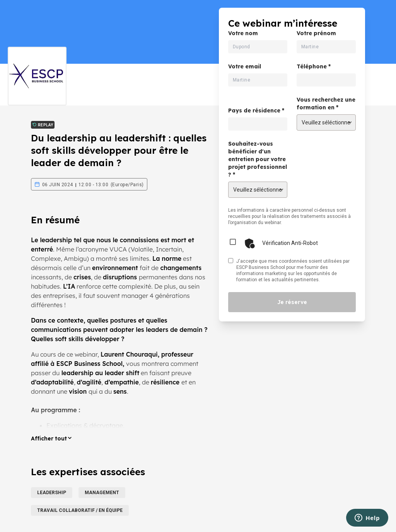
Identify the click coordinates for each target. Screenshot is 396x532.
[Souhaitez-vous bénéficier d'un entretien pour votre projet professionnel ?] (258, 190)
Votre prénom (316, 33)
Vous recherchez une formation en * (326, 104)
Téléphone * (314, 66)
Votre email (245, 66)
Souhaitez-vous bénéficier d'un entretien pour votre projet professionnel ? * (258, 159)
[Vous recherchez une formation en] (326, 122)
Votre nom (243, 33)
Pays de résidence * (256, 110)
